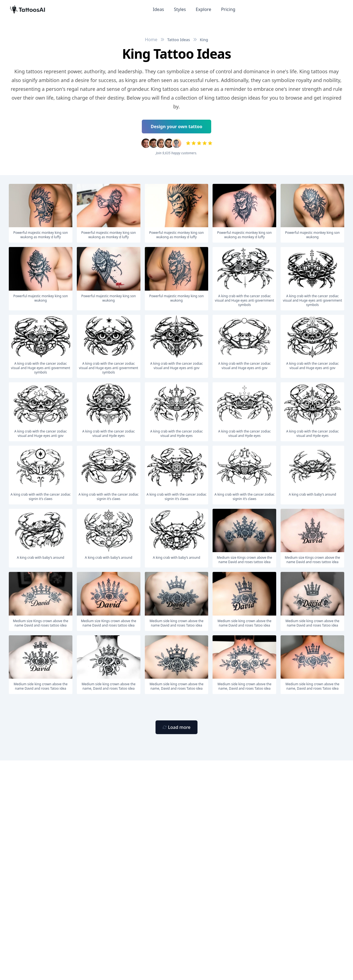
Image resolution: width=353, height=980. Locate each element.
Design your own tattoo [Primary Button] (177, 127)
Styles (180, 9)
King (204, 40)
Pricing (228, 9)
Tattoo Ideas (179, 40)
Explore (204, 9)
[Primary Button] (176, 727)
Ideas (158, 9)
